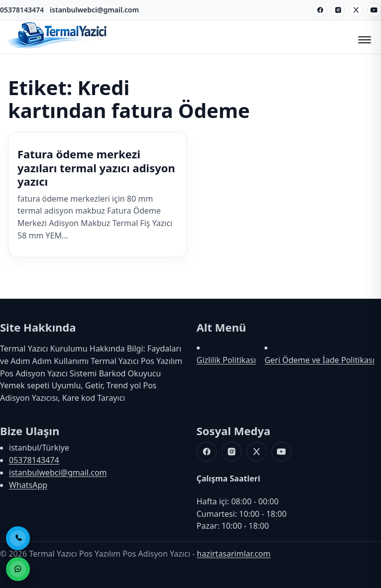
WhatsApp (28, 485)
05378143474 (22, 10)
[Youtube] (374, 10)
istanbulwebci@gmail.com (94, 10)
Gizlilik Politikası (226, 360)
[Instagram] (338, 10)
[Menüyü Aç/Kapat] (363, 37)
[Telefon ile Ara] (18, 538)
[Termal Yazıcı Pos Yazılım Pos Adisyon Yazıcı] (58, 47)
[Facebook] (320, 10)
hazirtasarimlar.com (234, 554)
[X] (356, 10)
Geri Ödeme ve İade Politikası (319, 360)
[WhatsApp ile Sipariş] (18, 569)
